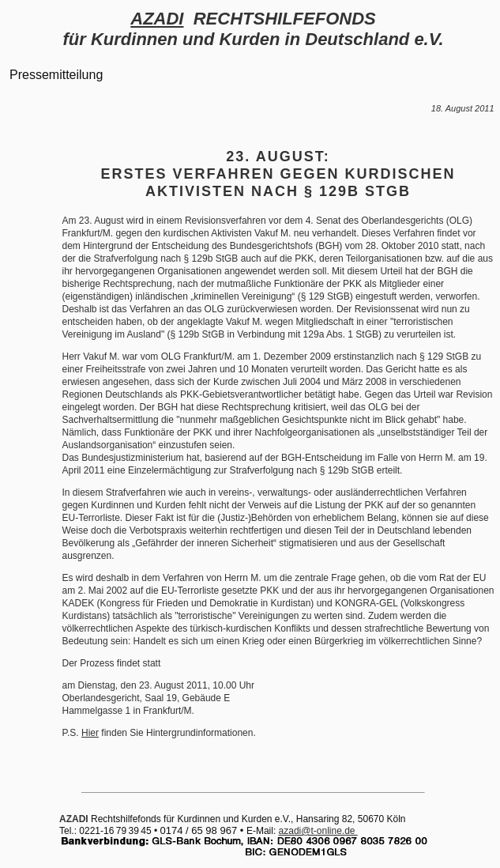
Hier (90, 733)
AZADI (157, 19)
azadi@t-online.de (318, 831)
